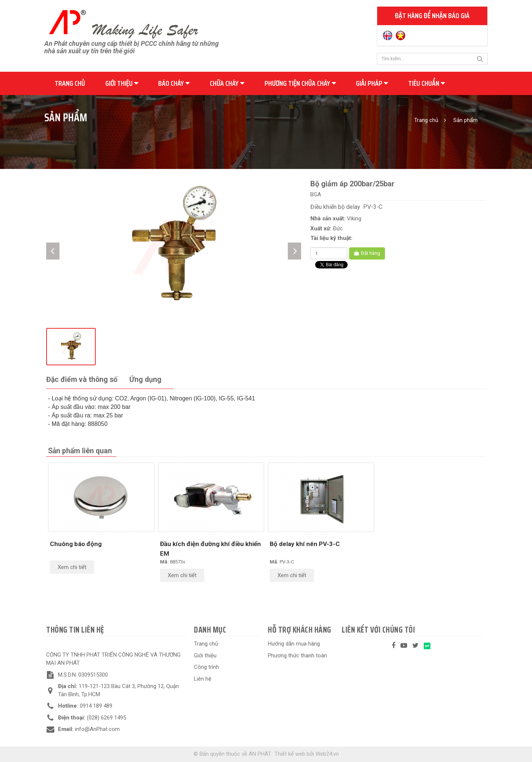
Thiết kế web (290, 754)
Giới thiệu (122, 83)
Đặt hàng (367, 253)
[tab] (82, 380)
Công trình (207, 667)
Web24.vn (327, 754)
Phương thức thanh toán (297, 656)
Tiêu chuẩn (427, 83)
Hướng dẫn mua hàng (294, 644)
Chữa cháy (227, 83)
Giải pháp (372, 83)
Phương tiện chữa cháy (300, 83)
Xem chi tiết (72, 567)
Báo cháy (174, 83)
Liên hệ (203, 679)
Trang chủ (70, 83)
